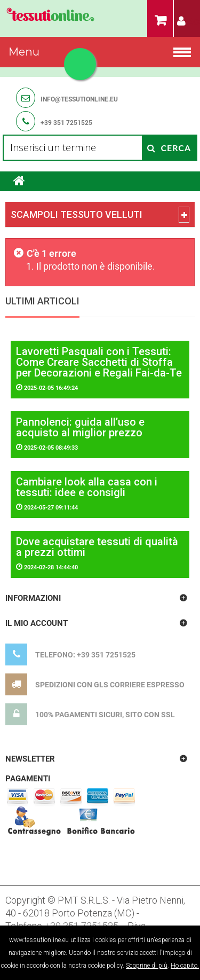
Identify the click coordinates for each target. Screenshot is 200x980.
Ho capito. (185, 966)
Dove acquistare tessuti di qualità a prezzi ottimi (97, 547)
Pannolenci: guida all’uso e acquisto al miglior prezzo (80, 427)
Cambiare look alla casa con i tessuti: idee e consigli (87, 487)
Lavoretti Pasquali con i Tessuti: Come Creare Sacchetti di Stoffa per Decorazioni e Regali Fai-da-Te (99, 362)
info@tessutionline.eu (79, 99)
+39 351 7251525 (66, 123)
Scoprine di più (147, 966)
